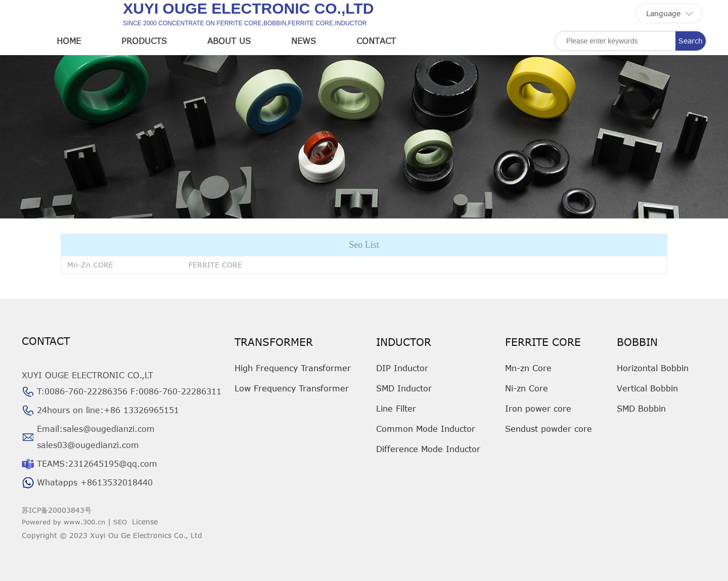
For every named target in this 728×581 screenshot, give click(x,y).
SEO (120, 522)
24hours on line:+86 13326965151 (108, 410)
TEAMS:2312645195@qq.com (97, 464)
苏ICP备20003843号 (57, 510)
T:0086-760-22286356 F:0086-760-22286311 (129, 391)
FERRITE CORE (215, 265)
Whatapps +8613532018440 (95, 482)
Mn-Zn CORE (90, 265)
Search (691, 41)
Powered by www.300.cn (63, 522)
